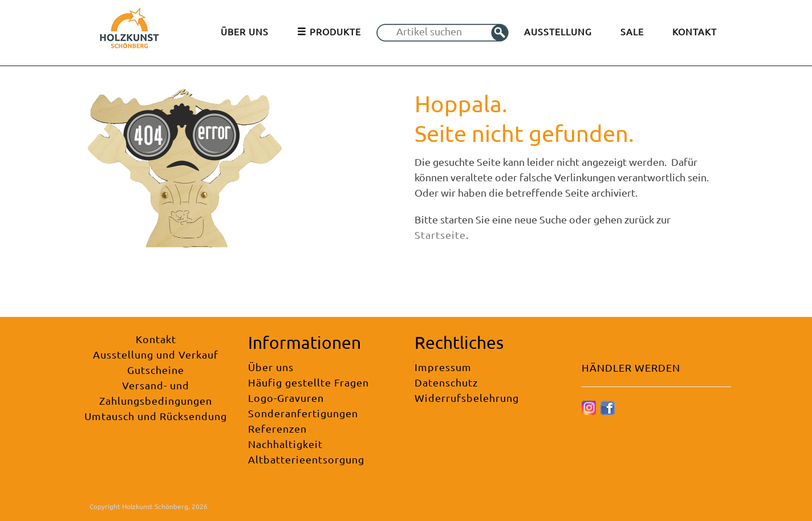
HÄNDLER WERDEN (631, 367)
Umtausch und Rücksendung (156, 416)
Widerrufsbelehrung (467, 398)
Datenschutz (446, 382)
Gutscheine (156, 370)
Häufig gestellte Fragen (308, 382)
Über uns (271, 367)
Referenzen (277, 428)
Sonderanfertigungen (303, 413)
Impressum (443, 367)
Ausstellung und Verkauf (156, 354)
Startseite (440, 235)
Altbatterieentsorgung (306, 459)
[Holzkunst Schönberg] (129, 32)
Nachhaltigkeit (285, 444)
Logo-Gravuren (286, 398)
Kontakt (156, 339)
